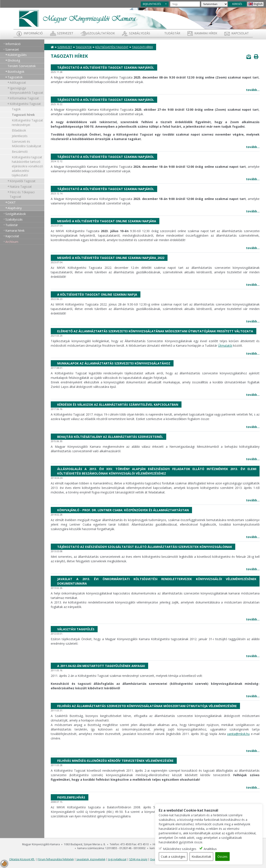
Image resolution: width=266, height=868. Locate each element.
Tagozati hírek (23, 115)
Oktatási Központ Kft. (22, 859)
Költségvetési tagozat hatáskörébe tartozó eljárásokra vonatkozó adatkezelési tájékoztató (27, 166)
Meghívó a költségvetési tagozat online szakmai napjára (107, 221)
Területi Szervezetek (22, 66)
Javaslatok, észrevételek (91, 859)
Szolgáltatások (101, 33)
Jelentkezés (20, 136)
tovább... (253, 90)
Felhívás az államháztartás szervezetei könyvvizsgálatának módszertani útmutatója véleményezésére (147, 706)
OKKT (12, 202)
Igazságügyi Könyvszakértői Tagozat (26, 90)
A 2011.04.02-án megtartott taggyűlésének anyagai (101, 666)
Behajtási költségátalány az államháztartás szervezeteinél (110, 437)
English (258, 4)
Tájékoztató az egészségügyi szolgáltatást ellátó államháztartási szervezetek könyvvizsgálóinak (145, 547)
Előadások (19, 130)
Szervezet (65, 33)
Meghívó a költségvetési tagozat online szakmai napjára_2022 (111, 258)
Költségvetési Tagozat (25, 104)
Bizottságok (16, 72)
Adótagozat (18, 82)
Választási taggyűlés (76, 629)
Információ (33, 33)
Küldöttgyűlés (17, 55)
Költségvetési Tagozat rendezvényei (27, 122)
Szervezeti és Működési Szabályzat (27, 144)
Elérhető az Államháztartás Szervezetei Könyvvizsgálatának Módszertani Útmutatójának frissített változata (155, 331)
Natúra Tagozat (21, 187)
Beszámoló (20, 152)
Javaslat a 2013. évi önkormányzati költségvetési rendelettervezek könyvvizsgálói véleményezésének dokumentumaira (157, 581)
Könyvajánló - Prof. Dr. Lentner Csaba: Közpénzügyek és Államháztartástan (123, 510)
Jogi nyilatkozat (117, 859)
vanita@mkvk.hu (238, 734)
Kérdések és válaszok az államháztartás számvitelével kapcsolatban (118, 405)
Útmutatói (225, 346)
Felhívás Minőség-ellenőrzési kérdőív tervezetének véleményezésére (115, 761)
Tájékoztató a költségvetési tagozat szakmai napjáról (106, 157)
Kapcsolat (240, 33)
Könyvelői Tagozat (23, 181)
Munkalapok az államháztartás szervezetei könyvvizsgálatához (114, 363)
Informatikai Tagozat (24, 98)
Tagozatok (15, 77)
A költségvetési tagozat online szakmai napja (97, 294)
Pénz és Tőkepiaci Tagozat (22, 194)
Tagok (16, 109)
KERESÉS (237, 4)
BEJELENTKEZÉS (152, 4)
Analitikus (210, 849)
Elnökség (14, 60)
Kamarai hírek (206, 33)
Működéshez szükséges (180, 849)
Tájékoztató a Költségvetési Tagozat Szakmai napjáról (106, 67)
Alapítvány (15, 208)
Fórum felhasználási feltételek (56, 859)
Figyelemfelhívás (71, 797)
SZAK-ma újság (138, 859)
